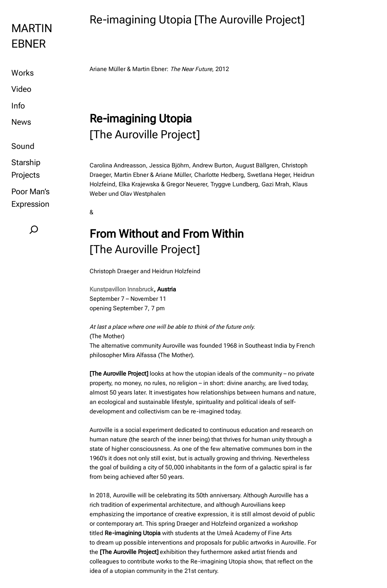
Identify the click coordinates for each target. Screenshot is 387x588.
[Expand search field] (34, 230)
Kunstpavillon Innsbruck (122, 289)
